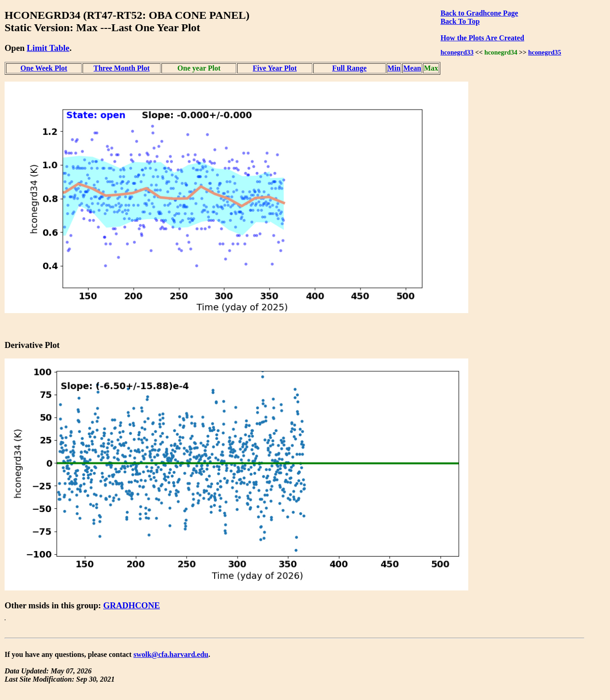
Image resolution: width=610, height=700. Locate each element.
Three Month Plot (122, 68)
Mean (412, 68)
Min (394, 68)
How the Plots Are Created (482, 38)
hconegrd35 (545, 52)
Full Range (349, 68)
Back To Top (460, 21)
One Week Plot (44, 68)
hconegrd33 (457, 52)
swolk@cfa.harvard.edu (171, 654)
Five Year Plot (275, 68)
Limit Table (48, 48)
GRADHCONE (132, 605)
